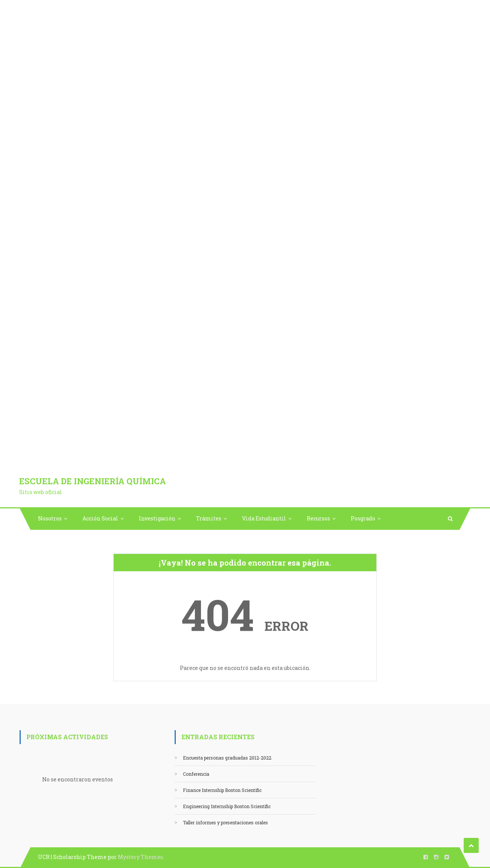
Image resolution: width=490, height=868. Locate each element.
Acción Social (100, 518)
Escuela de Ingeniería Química (93, 481)
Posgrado (363, 518)
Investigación (157, 518)
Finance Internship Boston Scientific (222, 790)
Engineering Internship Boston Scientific (227, 806)
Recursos (318, 518)
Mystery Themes (140, 857)
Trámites (209, 518)
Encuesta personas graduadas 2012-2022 (227, 758)
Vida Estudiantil (264, 518)
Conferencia (196, 774)
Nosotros (50, 518)
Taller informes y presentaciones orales (225, 822)
